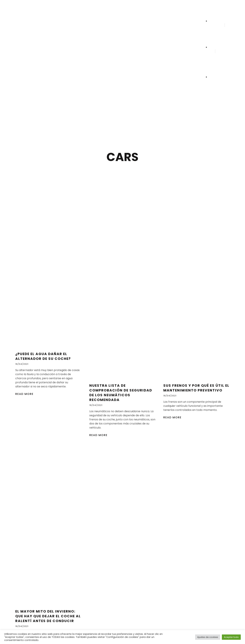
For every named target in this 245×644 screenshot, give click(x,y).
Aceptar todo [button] (231, 637)
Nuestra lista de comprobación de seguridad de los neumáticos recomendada (121, 393)
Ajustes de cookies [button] (208, 637)
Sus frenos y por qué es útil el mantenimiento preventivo (196, 388)
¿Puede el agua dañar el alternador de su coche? (43, 356)
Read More (24, 394)
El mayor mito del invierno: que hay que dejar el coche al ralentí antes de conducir (48, 616)
